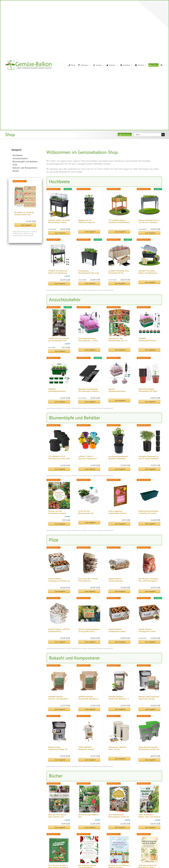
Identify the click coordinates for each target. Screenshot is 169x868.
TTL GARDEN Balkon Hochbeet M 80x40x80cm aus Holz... (119, 221)
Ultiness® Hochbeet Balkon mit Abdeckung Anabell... (148, 272)
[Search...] (148, 135)
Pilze (15, 165)
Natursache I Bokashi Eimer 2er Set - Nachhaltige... (117, 748)
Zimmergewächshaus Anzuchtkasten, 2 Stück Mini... (88, 339)
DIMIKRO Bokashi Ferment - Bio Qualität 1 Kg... (58, 698)
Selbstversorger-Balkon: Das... (88, 816)
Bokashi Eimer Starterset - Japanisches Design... (149, 698)
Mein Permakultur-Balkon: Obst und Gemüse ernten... (149, 816)
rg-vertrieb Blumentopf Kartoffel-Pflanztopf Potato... (118, 458)
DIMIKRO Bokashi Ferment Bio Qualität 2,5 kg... (89, 698)
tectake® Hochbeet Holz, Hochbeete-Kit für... (119, 272)
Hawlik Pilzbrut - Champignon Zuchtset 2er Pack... (59, 580)
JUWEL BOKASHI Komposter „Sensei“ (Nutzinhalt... (86, 748)
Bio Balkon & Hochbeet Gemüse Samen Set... (24, 213)
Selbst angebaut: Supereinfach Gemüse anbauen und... (117, 512)
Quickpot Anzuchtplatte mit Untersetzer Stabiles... (89, 390)
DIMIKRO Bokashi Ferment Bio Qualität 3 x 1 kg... (119, 698)
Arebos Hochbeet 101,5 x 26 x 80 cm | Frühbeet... (149, 221)
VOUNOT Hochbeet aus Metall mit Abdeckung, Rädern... (58, 272)
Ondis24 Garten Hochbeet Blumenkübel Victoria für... (59, 221)
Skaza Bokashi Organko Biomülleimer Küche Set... (149, 748)
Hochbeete (18, 155)
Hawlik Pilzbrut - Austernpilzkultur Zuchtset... (116, 580)
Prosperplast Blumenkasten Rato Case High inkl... (89, 272)
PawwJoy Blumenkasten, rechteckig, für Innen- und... (149, 512)
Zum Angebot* (26, 225)
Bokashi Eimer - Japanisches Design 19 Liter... (58, 748)
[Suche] (162, 65)
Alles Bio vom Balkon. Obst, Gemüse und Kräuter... (57, 816)
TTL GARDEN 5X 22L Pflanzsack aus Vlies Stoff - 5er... (59, 458)
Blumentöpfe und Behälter (25, 162)
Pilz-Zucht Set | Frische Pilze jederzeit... (88, 580)
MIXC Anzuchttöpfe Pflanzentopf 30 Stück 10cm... (148, 390)
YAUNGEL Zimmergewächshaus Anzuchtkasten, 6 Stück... (59, 390)
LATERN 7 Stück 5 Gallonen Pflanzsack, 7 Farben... (88, 458)
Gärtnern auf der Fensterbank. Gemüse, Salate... (57, 512)
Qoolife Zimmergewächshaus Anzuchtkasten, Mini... (118, 390)
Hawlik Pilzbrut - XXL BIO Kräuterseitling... (59, 630)
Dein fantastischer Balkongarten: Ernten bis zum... (119, 816)
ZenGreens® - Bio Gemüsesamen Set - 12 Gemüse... (118, 339)
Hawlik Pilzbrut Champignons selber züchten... (117, 630)
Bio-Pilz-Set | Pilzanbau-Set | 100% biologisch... (149, 580)
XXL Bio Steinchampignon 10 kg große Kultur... (89, 630)
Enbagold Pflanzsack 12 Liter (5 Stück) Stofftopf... (149, 458)
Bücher (16, 171)
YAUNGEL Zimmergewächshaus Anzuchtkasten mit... (147, 339)
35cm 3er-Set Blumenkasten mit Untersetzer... (86, 512)
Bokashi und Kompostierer (25, 168)
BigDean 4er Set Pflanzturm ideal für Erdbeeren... (87, 221)
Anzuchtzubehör (20, 158)
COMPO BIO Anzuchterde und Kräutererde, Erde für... (59, 339)
